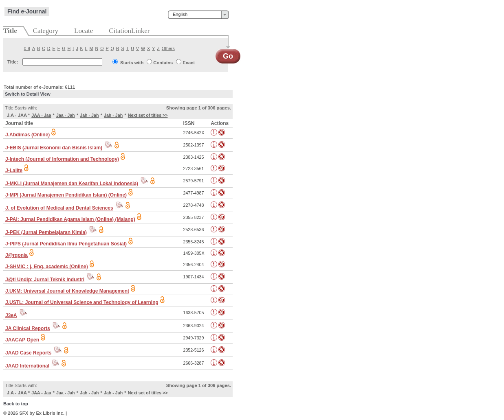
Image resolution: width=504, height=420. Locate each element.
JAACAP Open (22, 340)
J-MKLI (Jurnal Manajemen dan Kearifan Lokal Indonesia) (72, 184)
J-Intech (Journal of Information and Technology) (62, 159)
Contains (163, 63)
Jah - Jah (89, 115)
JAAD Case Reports (28, 353)
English (180, 14)
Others (168, 48)
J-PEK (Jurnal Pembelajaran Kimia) (46, 232)
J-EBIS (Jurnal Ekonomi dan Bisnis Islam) (54, 148)
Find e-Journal (27, 11)
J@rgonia (17, 255)
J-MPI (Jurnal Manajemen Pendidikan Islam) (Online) (66, 195)
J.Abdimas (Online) (28, 135)
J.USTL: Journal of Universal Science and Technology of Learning (82, 302)
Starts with (132, 63)
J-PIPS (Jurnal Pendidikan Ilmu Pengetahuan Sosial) (66, 244)
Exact (189, 63)
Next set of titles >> (148, 115)
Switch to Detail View (28, 94)
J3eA (11, 315)
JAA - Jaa (41, 115)
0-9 (27, 48)
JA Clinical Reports (28, 328)
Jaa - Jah (66, 115)
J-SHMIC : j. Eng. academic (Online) (47, 267)
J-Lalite (14, 171)
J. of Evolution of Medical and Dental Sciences (59, 208)
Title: (13, 62)
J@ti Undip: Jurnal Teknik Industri (45, 280)
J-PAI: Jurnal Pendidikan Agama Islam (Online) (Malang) (70, 219)
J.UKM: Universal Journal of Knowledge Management (67, 291)
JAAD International (27, 366)
